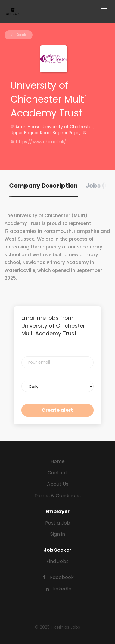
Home (58, 461)
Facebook (62, 577)
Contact (57, 473)
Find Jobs (57, 561)
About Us (58, 484)
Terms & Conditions (57, 496)
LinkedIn (62, 589)
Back (21, 35)
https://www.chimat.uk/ (41, 142)
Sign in (58, 534)
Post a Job (58, 523)
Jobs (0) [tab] (99, 186)
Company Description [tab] (43, 186)
